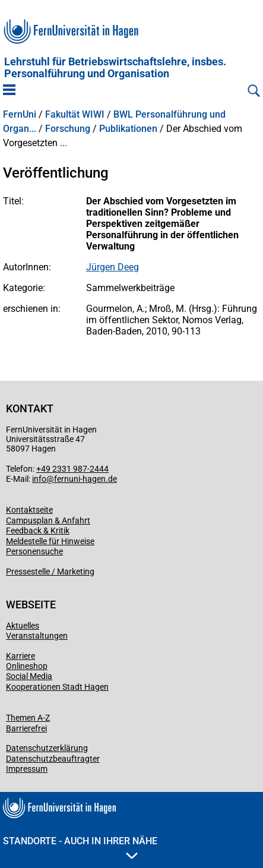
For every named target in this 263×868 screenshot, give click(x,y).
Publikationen (128, 129)
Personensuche (34, 551)
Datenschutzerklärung (47, 748)
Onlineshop (27, 666)
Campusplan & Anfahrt (48, 520)
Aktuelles (23, 626)
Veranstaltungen (37, 636)
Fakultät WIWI (75, 115)
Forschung (68, 129)
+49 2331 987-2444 (72, 469)
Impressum (27, 769)
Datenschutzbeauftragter (53, 759)
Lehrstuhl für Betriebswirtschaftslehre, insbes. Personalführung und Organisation (115, 68)
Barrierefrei (26, 728)
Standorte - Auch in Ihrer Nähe (80, 847)
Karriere (20, 656)
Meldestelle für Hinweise (50, 541)
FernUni (20, 115)
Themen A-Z (28, 718)
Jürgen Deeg (113, 267)
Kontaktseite (29, 510)
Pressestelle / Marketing (50, 572)
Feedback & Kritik (38, 531)
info (39, 479)
